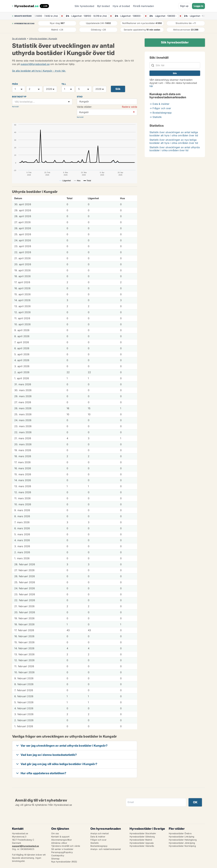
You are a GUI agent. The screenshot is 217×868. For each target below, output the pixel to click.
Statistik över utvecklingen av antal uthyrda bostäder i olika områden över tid (175, 149)
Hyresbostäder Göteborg (142, 837)
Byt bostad (103, 6)
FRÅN (15, 84)
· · (49, 16)
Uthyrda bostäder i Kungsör (43, 39)
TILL (64, 84)
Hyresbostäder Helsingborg (183, 840)
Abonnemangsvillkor (62, 840)
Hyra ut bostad (121, 6)
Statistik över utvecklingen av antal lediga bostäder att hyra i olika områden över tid (174, 134)
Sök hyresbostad (84, 6)
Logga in (198, 6)
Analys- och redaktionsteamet (106, 849)
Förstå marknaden (143, 6)
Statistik (95, 843)
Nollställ (15, 107)
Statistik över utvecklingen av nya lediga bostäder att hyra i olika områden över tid (174, 141)
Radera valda (130, 107)
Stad (80, 97)
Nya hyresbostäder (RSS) (64, 862)
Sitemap (55, 859)
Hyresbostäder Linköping (182, 837)
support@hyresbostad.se (35, 64)
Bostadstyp (19, 97)
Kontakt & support (60, 837)
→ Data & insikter (159, 104)
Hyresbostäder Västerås (142, 846)
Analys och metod (100, 833)
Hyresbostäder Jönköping (182, 843)
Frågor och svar (98, 840)
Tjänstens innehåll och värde (66, 846)
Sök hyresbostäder (175, 42)
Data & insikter (98, 837)
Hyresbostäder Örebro (180, 833)
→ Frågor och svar (160, 108)
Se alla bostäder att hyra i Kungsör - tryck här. (39, 71)
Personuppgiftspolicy (62, 852)
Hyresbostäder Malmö (141, 840)
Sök (118, 89)
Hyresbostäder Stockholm (143, 833)
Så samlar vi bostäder (62, 849)
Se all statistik (19, 39)
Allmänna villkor (59, 843)
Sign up (184, 6)
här (151, 86)
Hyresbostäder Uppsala (142, 843)
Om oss (55, 833)
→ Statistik (156, 117)
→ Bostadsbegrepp (161, 113)
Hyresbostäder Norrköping (182, 846)
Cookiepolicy (58, 855)
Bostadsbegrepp (99, 846)
